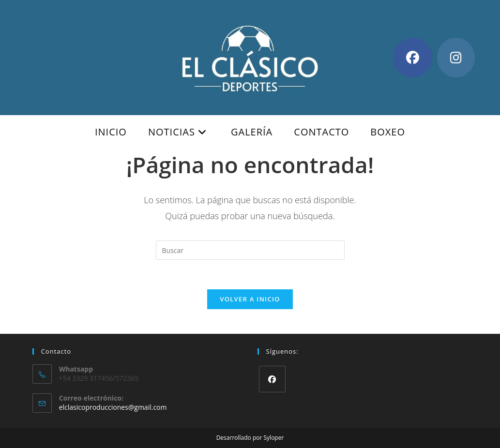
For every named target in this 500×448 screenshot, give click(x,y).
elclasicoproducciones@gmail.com (113, 407)
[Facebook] (272, 379)
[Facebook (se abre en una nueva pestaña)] (413, 58)
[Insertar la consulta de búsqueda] (250, 250)
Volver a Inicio (250, 299)
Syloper (274, 438)
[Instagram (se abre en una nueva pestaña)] (456, 58)
